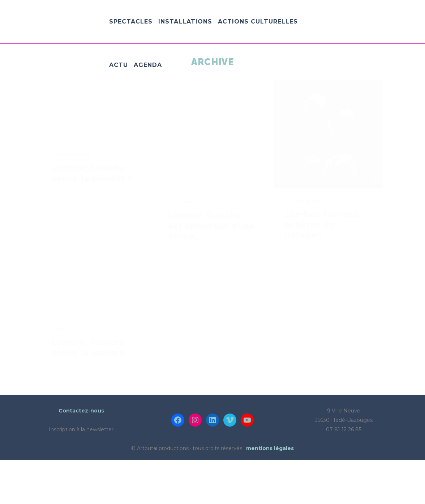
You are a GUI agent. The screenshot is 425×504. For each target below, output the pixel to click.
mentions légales (270, 492)
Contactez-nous (81, 454)
